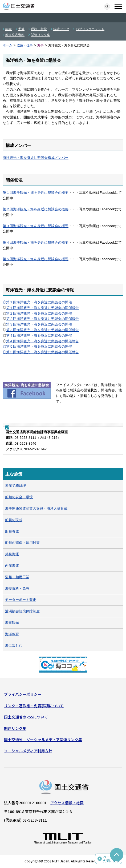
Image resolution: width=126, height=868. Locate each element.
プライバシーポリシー (23, 694)
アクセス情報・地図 (67, 803)
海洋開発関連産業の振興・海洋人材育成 (36, 509)
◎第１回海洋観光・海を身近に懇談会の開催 (37, 302)
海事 (40, 45)
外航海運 (12, 554)
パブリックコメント (90, 29)
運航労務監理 (15, 486)
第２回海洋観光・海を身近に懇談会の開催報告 (42, 319)
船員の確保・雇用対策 (22, 543)
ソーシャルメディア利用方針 (28, 751)
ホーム (7, 45)
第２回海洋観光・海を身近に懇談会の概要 (36, 209)
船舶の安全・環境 (19, 497)
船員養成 (12, 531)
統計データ (61, 29)
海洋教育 (12, 634)
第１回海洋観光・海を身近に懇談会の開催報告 (42, 308)
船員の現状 (14, 520)
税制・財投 (39, 29)
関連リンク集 (40, 35)
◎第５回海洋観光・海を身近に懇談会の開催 (37, 346)
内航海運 (12, 566)
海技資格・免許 (17, 588)
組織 (9, 29)
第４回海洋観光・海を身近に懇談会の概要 (36, 242)
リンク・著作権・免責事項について (34, 706)
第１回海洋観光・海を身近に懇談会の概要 (36, 193)
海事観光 (12, 623)
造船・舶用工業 (17, 577)
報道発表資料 (15, 35)
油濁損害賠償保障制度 (22, 611)
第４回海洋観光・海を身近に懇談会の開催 (39, 335)
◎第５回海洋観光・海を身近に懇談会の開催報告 (41, 352)
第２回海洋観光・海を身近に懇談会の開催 (39, 313)
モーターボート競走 (21, 600)
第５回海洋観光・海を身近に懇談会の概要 (36, 259)
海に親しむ (14, 646)
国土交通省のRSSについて (26, 717)
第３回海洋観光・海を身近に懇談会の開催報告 (42, 330)
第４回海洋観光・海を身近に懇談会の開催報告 (42, 341)
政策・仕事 (25, 45)
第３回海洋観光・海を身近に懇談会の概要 (36, 226)
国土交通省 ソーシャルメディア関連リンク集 (43, 740)
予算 (21, 29)
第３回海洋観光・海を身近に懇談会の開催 (39, 324)
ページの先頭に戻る (111, 859)
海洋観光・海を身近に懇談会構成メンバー (36, 158)
